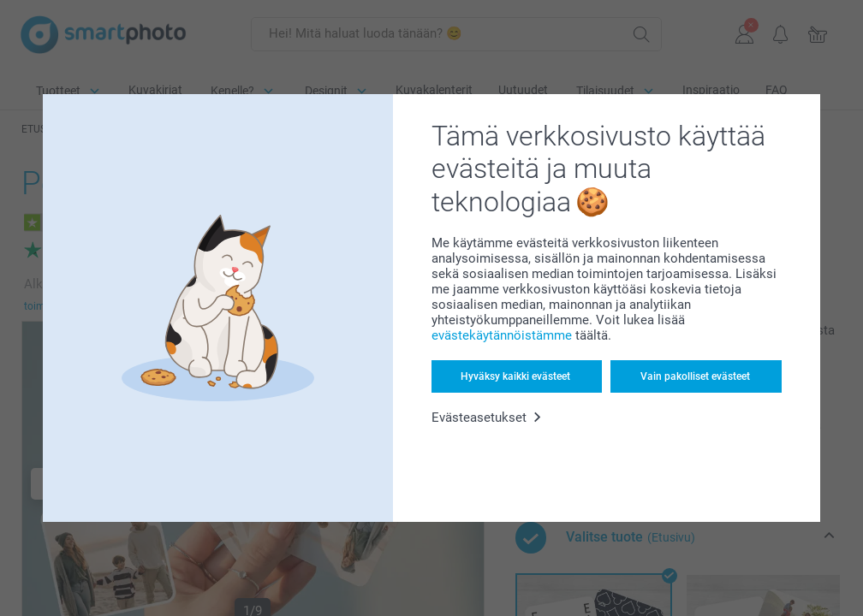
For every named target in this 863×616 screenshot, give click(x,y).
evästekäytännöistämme (502, 335)
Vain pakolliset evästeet (695, 376)
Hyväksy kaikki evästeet (515, 376)
